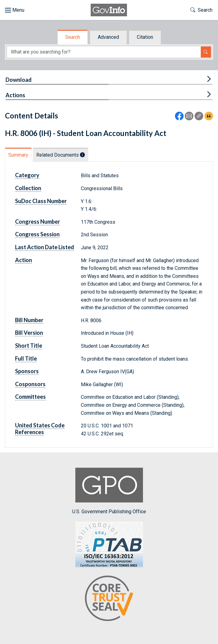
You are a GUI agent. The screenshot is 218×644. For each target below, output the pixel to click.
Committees (30, 397)
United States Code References (40, 429)
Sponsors (27, 371)
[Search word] (104, 52)
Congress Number (38, 222)
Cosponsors (30, 384)
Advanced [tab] (108, 37)
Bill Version (29, 333)
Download (19, 80)
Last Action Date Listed (45, 247)
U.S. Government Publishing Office (109, 491)
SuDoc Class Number (41, 201)
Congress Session (37, 234)
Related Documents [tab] (61, 155)
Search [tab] (73, 37)
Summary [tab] (18, 155)
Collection (28, 188)
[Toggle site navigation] (15, 10)
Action (24, 260)
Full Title (26, 358)
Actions (15, 95)
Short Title (29, 346)
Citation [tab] (145, 37)
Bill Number (29, 320)
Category (27, 175)
